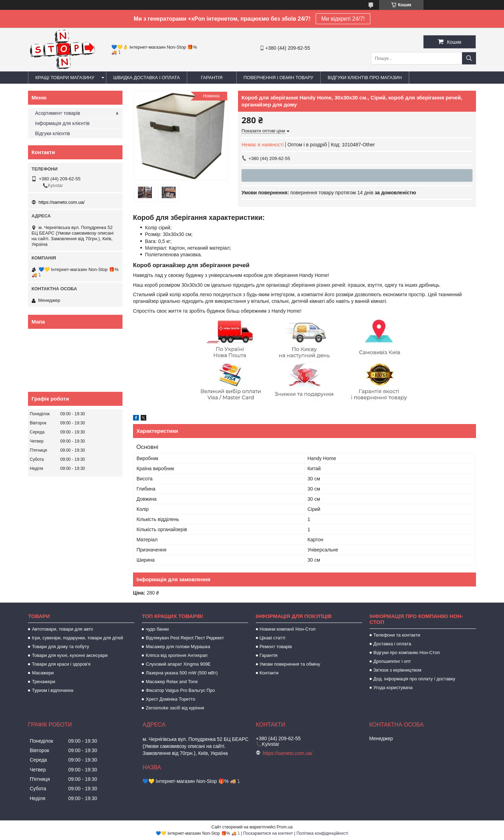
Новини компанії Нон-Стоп (288, 629)
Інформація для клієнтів (62, 123)
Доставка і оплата (392, 644)
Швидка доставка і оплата (147, 78)
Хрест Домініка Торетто (170, 699)
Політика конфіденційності (322, 833)
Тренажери (44, 682)
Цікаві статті (272, 638)
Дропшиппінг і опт (392, 661)
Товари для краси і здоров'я (61, 664)
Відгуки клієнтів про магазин (365, 78)
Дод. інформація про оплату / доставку (414, 679)
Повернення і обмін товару (279, 78)
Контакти (269, 673)
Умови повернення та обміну (290, 664)
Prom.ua (285, 827)
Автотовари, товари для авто (62, 629)
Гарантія (212, 78)
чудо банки (157, 629)
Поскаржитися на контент (268, 833)
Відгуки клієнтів (52, 133)
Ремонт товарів (276, 647)
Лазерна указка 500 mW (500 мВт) (181, 673)
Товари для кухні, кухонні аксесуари (70, 655)
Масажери (43, 673)
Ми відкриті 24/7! (343, 19)
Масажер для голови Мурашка (178, 647)
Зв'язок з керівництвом (397, 670)
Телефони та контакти (397, 635)
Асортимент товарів (58, 113)
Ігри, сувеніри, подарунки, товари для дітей (77, 638)
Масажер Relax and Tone (172, 682)
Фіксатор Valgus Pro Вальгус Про (180, 690)
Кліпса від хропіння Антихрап (176, 655)
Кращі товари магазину (65, 78)
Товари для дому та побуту (60, 647)
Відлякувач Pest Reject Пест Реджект (185, 638)
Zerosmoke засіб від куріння (175, 708)
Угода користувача (393, 688)
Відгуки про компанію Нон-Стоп (407, 652)
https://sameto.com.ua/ (62, 202)
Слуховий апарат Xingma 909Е (178, 664)
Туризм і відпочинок (53, 690)
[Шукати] (469, 58)
